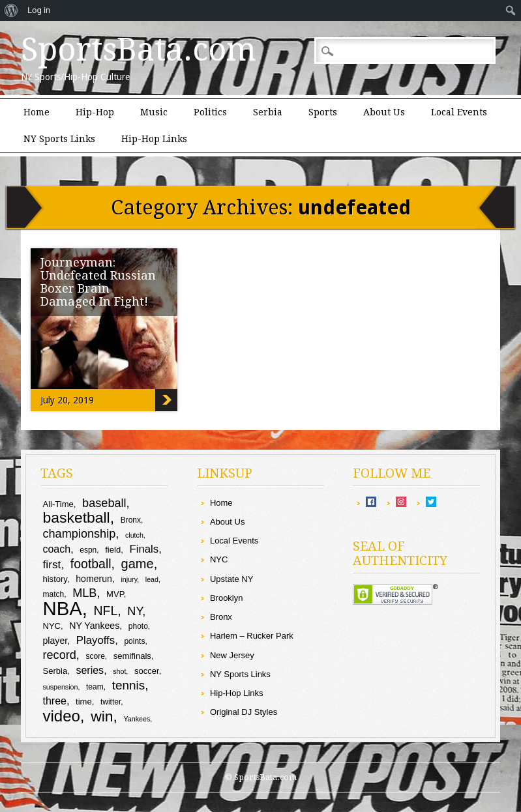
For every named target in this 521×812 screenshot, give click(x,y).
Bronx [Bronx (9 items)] (131, 520)
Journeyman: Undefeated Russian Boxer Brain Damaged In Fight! (98, 282)
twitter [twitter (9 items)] (111, 702)
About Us (384, 112)
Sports (323, 112)
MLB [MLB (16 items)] (84, 593)
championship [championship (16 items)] (79, 534)
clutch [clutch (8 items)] (134, 535)
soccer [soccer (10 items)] (147, 671)
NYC (219, 559)
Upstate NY (231, 579)
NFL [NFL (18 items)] (106, 611)
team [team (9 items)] (95, 687)
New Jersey (232, 655)
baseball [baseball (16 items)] (104, 503)
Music (154, 112)
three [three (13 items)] (54, 701)
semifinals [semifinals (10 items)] (132, 656)
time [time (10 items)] (84, 702)
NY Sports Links (59, 139)
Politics (210, 112)
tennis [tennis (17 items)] (129, 685)
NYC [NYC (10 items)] (52, 626)
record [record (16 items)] (59, 655)
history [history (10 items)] (54, 579)
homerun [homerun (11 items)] (94, 579)
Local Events (459, 112)
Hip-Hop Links (154, 139)
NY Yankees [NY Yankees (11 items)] (94, 626)
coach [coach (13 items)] (56, 549)
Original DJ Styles (244, 712)
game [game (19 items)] (138, 564)
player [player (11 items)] (55, 641)
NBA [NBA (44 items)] (62, 608)
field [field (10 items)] (113, 550)
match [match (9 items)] (53, 594)
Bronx (221, 617)
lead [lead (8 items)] (152, 579)
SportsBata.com (139, 50)
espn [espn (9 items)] (88, 550)
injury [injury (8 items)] (129, 579)
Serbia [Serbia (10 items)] (55, 671)
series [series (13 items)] (90, 670)
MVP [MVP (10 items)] (115, 594)
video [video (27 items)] (61, 716)
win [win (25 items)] (102, 716)
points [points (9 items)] (134, 641)
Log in (39, 10)
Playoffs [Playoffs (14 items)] (96, 640)
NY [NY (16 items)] (135, 611)
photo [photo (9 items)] (138, 626)
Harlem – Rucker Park (252, 636)
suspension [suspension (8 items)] (60, 687)
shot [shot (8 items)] (119, 671)
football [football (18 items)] (91, 564)
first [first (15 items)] (52, 564)
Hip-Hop (95, 112)
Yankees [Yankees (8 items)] (137, 719)
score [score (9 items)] (96, 656)
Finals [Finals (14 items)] (144, 549)
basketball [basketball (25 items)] (76, 517)
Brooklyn (227, 598)
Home (37, 112)
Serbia (268, 112)
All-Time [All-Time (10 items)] (58, 504)
